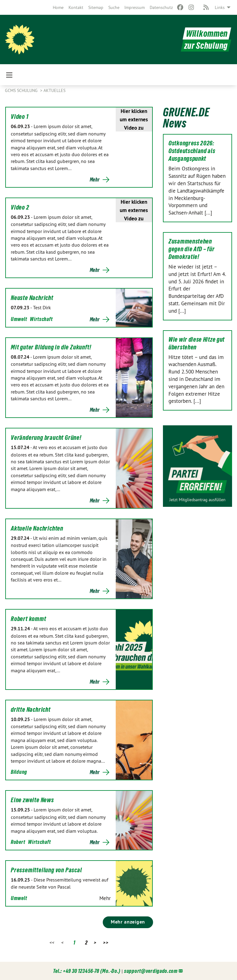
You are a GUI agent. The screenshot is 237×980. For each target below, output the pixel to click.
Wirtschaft (41, 319)
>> (106, 942)
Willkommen (207, 33)
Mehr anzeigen (128, 922)
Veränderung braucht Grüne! (46, 438)
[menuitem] (58, 7)
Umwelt (19, 319)
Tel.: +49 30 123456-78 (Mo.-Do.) (87, 971)
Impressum (135, 7)
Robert (18, 842)
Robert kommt (29, 619)
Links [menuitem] (220, 7)
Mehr (95, 180)
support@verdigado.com (151, 971)
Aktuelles (54, 90)
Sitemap (96, 7)
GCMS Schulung (22, 90)
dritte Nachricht (31, 710)
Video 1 (20, 117)
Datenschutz (161, 7)
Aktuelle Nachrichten (37, 528)
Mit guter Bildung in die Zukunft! (51, 347)
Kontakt (76, 7)
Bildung (19, 772)
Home (58, 7)
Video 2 (20, 207)
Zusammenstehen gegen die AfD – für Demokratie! (191, 249)
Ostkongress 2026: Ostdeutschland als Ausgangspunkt (192, 151)
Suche (114, 7)
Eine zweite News (32, 800)
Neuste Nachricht (32, 298)
